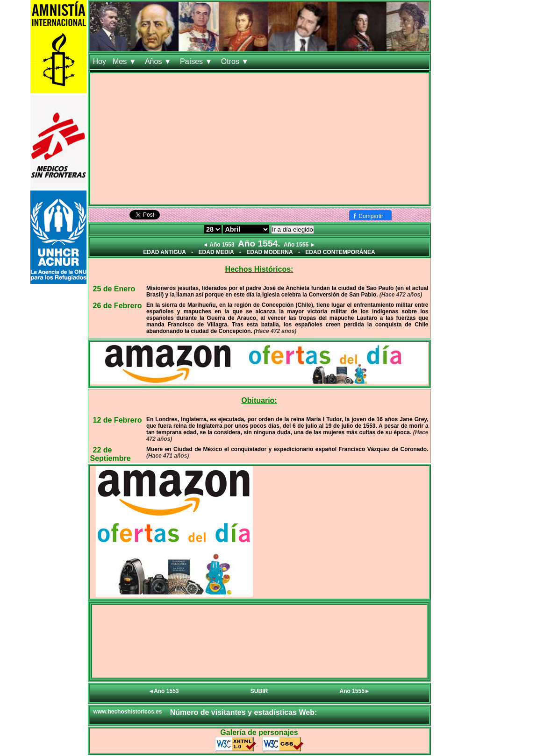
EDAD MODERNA (269, 252)
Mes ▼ (125, 61)
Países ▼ (197, 61)
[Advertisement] (259, 139)
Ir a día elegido (293, 230)
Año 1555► (355, 691)
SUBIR (259, 691)
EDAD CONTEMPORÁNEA (340, 252)
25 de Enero (114, 289)
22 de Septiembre (111, 454)
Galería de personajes (259, 732)
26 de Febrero (118, 306)
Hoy (100, 61)
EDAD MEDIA (216, 252)
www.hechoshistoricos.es (128, 712)
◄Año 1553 (163, 691)
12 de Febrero (118, 420)
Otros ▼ (236, 61)
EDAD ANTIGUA (165, 252)
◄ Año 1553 (218, 245)
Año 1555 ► (300, 245)
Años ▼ (159, 61)
